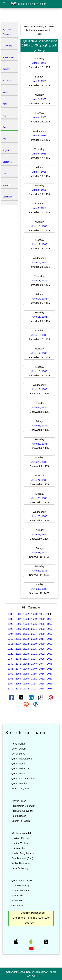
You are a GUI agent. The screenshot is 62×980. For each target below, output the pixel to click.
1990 (42, 619)
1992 (10, 624)
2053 (18, 674)
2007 (34, 634)
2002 (42, 629)
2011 (18, 639)
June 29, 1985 (39, 571)
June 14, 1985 (39, 299)
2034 (10, 659)
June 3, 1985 (39, 99)
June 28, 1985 (39, 552)
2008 (42, 634)
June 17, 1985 (39, 353)
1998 (10, 629)
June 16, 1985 (39, 335)
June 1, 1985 (39, 63)
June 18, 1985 (39, 371)
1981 (18, 614)
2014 (42, 639)
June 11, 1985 (39, 244)
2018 (26, 644)
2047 (18, 669)
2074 (42, 689)
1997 (50, 624)
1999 (18, 629)
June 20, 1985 (39, 407)
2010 (10, 639)
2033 (50, 654)
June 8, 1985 (39, 190)
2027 (50, 649)
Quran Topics (19, 773)
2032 (42, 654)
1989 (34, 619)
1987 (18, 619)
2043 (34, 664)
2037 (34, 659)
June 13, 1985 (39, 281)
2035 (18, 659)
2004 (10, 634)
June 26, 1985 (39, 516)
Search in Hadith (21, 821)
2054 (26, 674)
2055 (34, 674)
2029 (18, 654)
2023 (18, 649)
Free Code (17, 895)
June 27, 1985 (39, 534)
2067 (34, 684)
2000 (26, 629)
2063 (50, 679)
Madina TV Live (20, 843)
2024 (26, 649)
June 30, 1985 (39, 589)
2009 (50, 634)
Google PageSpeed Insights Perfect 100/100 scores (31, 918)
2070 (10, 689)
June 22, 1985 (39, 444)
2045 (50, 664)
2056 (42, 674)
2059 (18, 679)
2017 (18, 644)
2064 (10, 684)
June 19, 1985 (39, 389)
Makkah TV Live (20, 838)
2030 (26, 654)
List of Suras (18, 754)
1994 (26, 624)
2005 (18, 634)
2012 (26, 639)
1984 (42, 614)
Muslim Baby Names (23, 853)
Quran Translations (22, 759)
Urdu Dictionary (20, 868)
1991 (50, 619)
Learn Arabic (18, 848)
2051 (50, 669)
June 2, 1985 (39, 81)
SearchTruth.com (29, 4)
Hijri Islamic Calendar (23, 806)
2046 (10, 669)
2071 (18, 689)
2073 (34, 689)
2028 (10, 654)
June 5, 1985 (39, 135)
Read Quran (18, 744)
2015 (50, 639)
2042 (26, 664)
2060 (26, 679)
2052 (10, 674)
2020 (42, 644)
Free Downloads (20, 890)
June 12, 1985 (39, 262)
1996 (42, 624)
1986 (10, 619)
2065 (18, 684)
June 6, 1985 (39, 154)
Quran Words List (21, 769)
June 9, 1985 (39, 208)
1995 (34, 624)
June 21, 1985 (39, 426)
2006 (26, 634)
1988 (26, 619)
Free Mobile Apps (21, 886)
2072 (26, 689)
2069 (50, 684)
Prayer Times (19, 801)
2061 (34, 679)
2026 (42, 649)
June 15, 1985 (39, 317)
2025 (34, 649)
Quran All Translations (24, 778)
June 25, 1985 (39, 498)
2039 (50, 659)
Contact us (17, 905)
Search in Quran (20, 788)
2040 (10, 664)
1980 (10, 614)
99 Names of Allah (21, 833)
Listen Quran (19, 749)
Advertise (17, 900)
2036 (26, 659)
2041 (18, 664)
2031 (34, 654)
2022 (10, 649)
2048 (26, 669)
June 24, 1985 (39, 480)
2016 (10, 644)
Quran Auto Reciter (22, 881)
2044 (42, 664)
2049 (34, 669)
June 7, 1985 (39, 172)
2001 (34, 629)
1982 (26, 614)
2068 (42, 684)
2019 (34, 644)
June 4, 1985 (39, 117)
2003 (50, 629)
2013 (34, 639)
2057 (50, 674)
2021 (50, 644)
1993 (18, 624)
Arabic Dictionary (21, 863)
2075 (50, 689)
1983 (34, 614)
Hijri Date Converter (22, 811)
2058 (10, 679)
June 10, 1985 (39, 226)
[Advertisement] (31, 15)
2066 (26, 684)
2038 (42, 659)
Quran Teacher (20, 783)
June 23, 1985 (39, 462)
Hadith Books (19, 816)
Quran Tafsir (18, 764)
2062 (42, 679)
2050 (42, 669)
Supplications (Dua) (22, 858)
